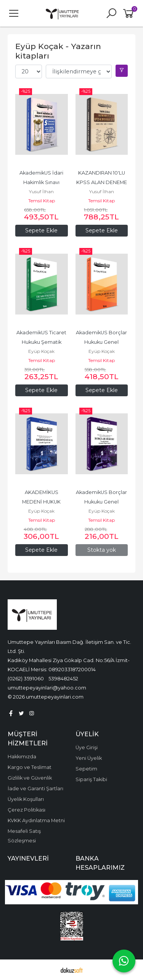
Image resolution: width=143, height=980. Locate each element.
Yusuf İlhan (41, 191)
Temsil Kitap (42, 201)
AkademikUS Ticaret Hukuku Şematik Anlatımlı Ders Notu (42, 342)
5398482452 (63, 678)
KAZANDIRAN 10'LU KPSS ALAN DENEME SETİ (102, 182)
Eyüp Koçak (41, 351)
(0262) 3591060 (26, 678)
